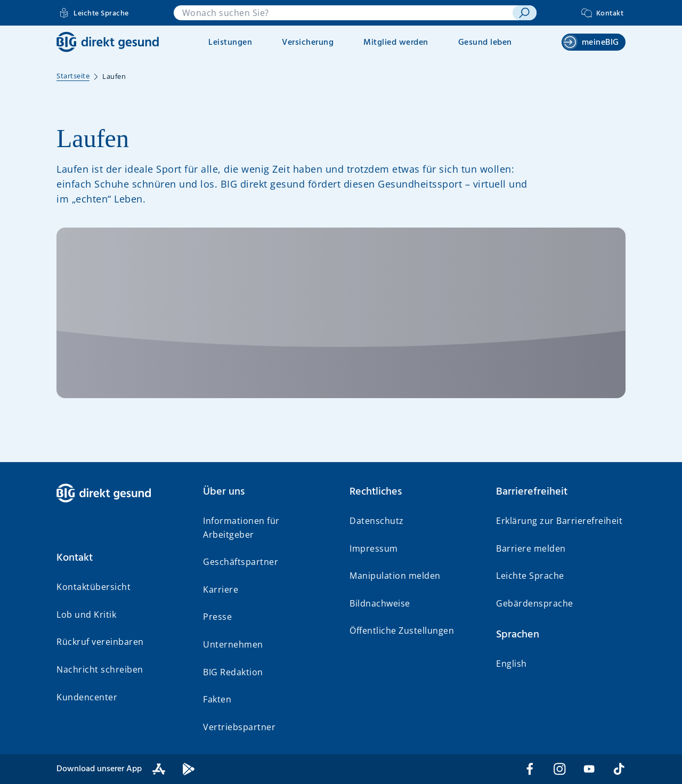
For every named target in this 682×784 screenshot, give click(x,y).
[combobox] (343, 13)
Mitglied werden (396, 43)
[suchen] (525, 13)
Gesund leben (485, 43)
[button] (121, 558)
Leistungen (230, 43)
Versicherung (308, 43)
